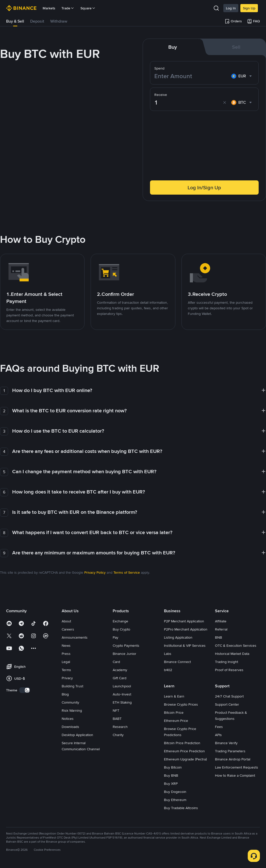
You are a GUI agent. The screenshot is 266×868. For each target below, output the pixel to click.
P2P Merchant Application (184, 621)
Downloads (70, 727)
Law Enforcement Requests (237, 767)
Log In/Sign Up (204, 188)
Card (116, 662)
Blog (65, 694)
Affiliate (221, 621)
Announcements (75, 637)
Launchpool (122, 686)
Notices (68, 719)
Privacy (67, 678)
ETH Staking (122, 702)
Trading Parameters (230, 751)
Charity (118, 735)
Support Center (227, 704)
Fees (219, 727)
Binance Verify (226, 743)
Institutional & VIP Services (185, 645)
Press (66, 654)
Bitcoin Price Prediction (182, 743)
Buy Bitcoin (173, 767)
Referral (221, 629)
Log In (231, 8)
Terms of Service (127, 572)
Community (70, 702)
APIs (218, 735)
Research (120, 727)
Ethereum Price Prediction (184, 751)
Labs (168, 654)
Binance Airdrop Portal (233, 759)
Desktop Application (77, 735)
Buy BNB (171, 775)
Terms (66, 670)
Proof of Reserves (229, 670)
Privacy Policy (95, 572)
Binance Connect (177, 662)
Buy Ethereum (175, 800)
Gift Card (120, 678)
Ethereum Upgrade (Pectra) (185, 759)
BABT (117, 719)
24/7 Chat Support (229, 696)
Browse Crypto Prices (181, 704)
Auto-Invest (122, 694)
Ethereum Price (176, 721)
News (66, 645)
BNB (219, 637)
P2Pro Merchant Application (186, 629)
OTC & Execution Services (236, 645)
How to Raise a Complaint (235, 775)
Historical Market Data (232, 654)
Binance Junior (124, 654)
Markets (49, 8)
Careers (68, 629)
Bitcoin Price (174, 712)
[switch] (25, 690)
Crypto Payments (126, 645)
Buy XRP (171, 784)
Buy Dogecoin (175, 792)
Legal (66, 662)
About (66, 621)
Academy (120, 670)
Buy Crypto (121, 629)
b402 (168, 670)
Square (88, 8)
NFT (116, 710)
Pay (115, 637)
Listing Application (178, 637)
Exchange (120, 621)
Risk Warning (72, 710)
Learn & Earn (174, 696)
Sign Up (249, 8)
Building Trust (72, 686)
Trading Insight (227, 662)
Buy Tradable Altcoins (181, 808)
